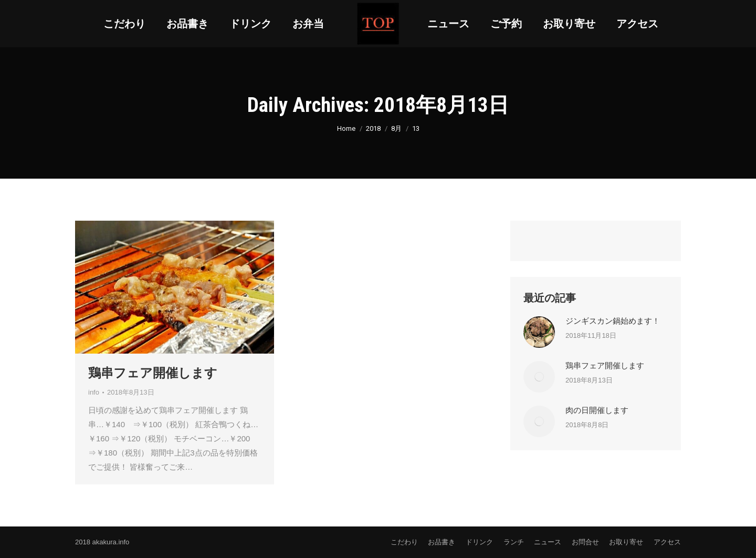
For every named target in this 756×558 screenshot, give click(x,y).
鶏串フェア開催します (153, 373)
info (94, 392)
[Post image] (539, 332)
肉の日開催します (597, 410)
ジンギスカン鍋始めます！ (613, 321)
